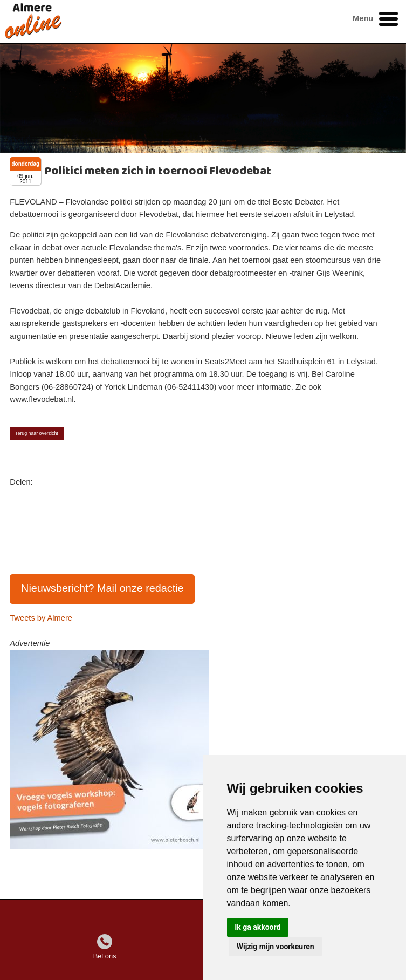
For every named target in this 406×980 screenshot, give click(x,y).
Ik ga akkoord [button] (257, 927)
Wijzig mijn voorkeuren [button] (276, 947)
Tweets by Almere (41, 618)
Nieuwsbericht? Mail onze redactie (102, 588)
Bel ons (105, 956)
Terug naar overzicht (37, 433)
